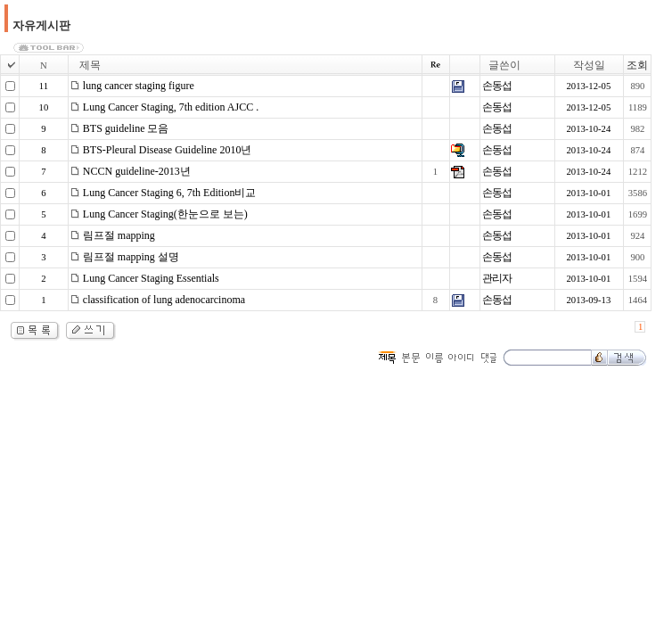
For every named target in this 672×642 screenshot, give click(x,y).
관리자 (497, 278)
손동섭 (497, 86)
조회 (637, 65)
